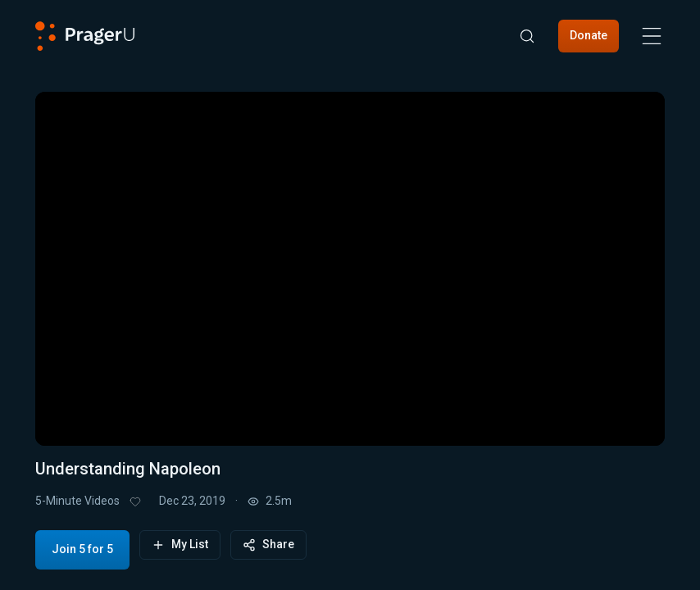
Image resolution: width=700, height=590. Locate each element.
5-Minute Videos (77, 501)
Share (268, 545)
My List (180, 545)
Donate (589, 35)
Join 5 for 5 (82, 549)
